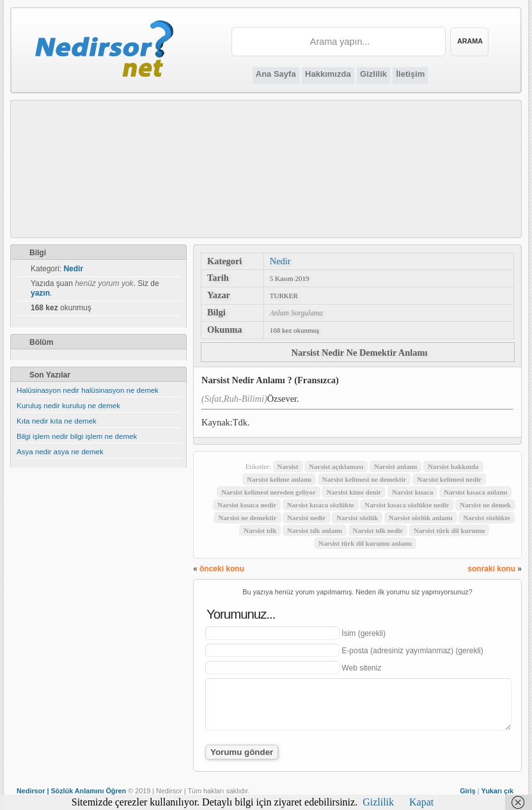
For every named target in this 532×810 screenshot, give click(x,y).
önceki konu (222, 569)
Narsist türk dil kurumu (449, 530)
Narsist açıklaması (336, 466)
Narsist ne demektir (247, 518)
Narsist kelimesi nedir (449, 479)
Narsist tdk (260, 530)
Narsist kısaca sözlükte (321, 505)
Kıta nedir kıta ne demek (57, 421)
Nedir (280, 261)
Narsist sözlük (357, 518)
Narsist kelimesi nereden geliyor (269, 492)
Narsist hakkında (453, 466)
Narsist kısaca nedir (247, 505)
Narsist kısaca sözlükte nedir (407, 505)
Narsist (288, 466)
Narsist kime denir (354, 492)
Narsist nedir (306, 518)
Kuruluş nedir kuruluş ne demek (68, 406)
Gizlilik (373, 74)
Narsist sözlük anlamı (421, 518)
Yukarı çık (497, 791)
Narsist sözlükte (486, 518)
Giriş (468, 791)
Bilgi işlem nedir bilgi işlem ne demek (77, 436)
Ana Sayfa (276, 74)
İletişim (410, 74)
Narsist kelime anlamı (279, 479)
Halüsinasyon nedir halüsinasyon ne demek (88, 390)
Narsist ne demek (485, 505)
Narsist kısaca (412, 492)
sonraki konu (491, 569)
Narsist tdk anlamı (315, 530)
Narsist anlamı (395, 466)
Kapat (421, 802)
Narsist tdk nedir (378, 530)
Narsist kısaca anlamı (475, 492)
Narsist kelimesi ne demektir (364, 479)
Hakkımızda (328, 74)
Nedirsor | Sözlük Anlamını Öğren (71, 791)
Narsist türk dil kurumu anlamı (365, 543)
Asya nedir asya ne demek (60, 452)
